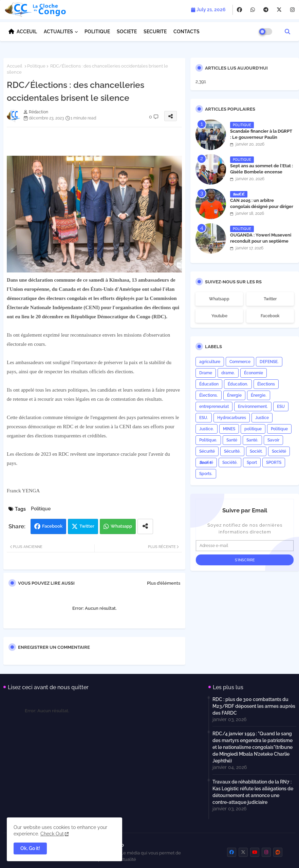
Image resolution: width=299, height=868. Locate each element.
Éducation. (238, 384)
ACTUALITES (58, 32)
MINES (229, 429)
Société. (230, 463)
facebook (270, 316)
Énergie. (259, 395)
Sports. (206, 474)
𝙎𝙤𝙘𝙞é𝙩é (206, 463)
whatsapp (219, 299)
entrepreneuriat (214, 407)
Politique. (208, 440)
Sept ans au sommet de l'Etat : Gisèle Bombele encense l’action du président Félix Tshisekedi (261, 175)
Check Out (52, 834)
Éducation (209, 384)
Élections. (209, 395)
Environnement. (253, 407)
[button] (287, 32)
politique (253, 429)
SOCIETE (127, 32)
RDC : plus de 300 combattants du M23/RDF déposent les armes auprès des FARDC (254, 706)
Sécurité (207, 451)
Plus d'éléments (164, 583)
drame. (228, 373)
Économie (254, 373)
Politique (36, 66)
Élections (266, 384)
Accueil (15, 66)
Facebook (52, 526)
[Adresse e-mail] (245, 546)
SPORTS (274, 463)
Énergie (234, 395)
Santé (232, 440)
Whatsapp (121, 526)
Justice (262, 418)
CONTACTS (186, 32)
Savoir (273, 440)
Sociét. (256, 451)
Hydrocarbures (232, 418)
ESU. (204, 418)
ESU (281, 407)
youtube (219, 316)
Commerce (240, 362)
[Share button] (145, 526)
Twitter (87, 526)
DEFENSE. (269, 362)
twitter (270, 299)
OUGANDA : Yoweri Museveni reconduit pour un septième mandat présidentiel (261, 241)
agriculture (210, 362)
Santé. (252, 440)
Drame (206, 373)
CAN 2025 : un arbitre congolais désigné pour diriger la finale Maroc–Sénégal (262, 206)
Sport (252, 463)
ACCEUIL (27, 32)
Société (279, 451)
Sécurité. (232, 451)
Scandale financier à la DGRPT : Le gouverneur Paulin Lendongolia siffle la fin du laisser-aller (261, 140)
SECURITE (155, 32)
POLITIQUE (97, 32)
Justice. (207, 429)
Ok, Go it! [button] (30, 848)
